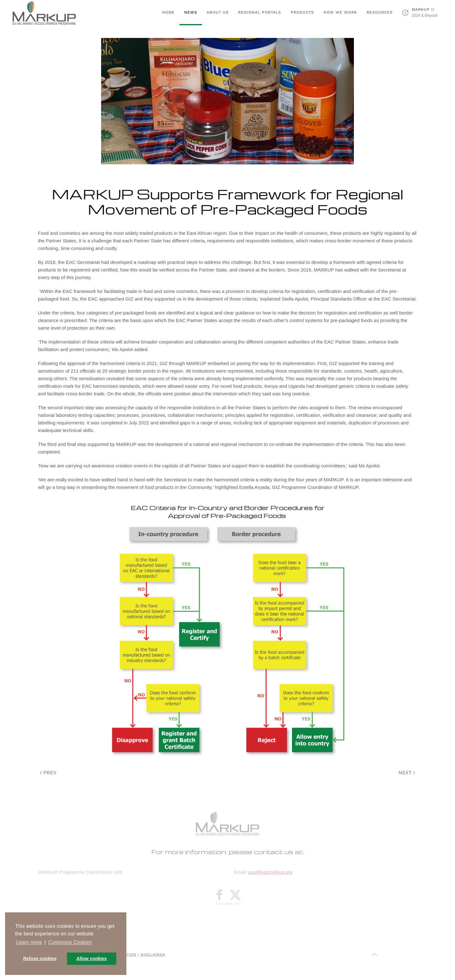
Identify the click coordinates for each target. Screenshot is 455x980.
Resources (380, 12)
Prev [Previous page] (48, 773)
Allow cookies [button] (92, 959)
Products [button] (302, 12)
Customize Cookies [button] (70, 942)
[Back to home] (44, 13)
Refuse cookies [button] (40, 959)
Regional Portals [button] (260, 12)
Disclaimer (153, 955)
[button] (374, 954)
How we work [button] (340, 12)
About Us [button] (218, 12)
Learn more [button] (29, 942)
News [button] (191, 12)
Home (168, 12)
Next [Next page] (407, 773)
